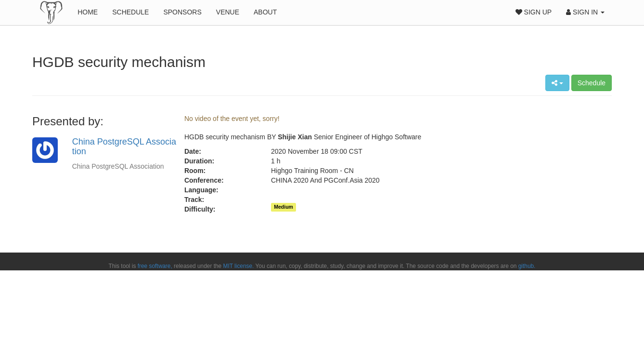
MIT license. (239, 266)
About (265, 12)
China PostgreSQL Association (124, 147)
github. (527, 266)
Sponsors (182, 12)
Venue (228, 12)
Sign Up (534, 12)
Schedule (130, 12)
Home (88, 12)
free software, (155, 266)
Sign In (585, 12)
